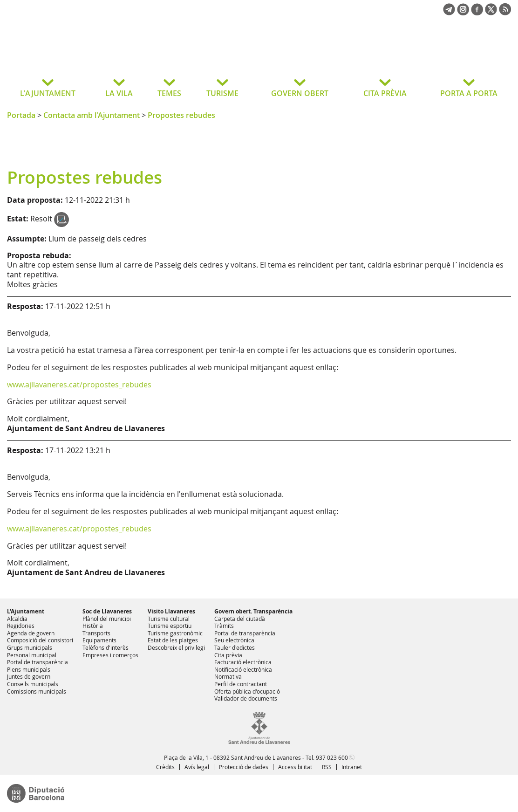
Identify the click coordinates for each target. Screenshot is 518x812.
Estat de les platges (173, 640)
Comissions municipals (37, 691)
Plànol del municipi (107, 619)
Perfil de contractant (241, 684)
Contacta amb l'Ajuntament (92, 115)
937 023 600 (332, 757)
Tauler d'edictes (235, 647)
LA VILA (119, 93)
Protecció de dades (244, 767)
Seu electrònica (234, 640)
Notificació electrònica (243, 669)
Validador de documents (246, 698)
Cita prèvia (228, 655)
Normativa (228, 676)
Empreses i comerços (110, 655)
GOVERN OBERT (300, 93)
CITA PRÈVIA (385, 93)
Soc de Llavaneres (107, 611)
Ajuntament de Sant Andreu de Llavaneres (81, 53)
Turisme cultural (169, 619)
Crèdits (165, 767)
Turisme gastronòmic (175, 633)
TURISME (222, 93)
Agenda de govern (31, 633)
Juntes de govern (29, 676)
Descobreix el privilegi (176, 647)
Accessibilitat (295, 767)
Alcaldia (17, 619)
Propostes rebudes (181, 115)
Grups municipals (30, 647)
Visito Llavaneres (171, 611)
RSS (327, 767)
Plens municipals (29, 669)
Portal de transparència (37, 662)
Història (93, 626)
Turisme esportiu (170, 626)
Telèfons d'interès (106, 647)
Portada (21, 115)
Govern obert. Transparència (253, 611)
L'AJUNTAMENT (48, 93)
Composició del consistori (40, 640)
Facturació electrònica (243, 662)
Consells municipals (33, 684)
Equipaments (99, 640)
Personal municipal (32, 655)
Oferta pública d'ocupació (247, 691)
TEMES (169, 93)
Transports (96, 633)
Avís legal (197, 767)
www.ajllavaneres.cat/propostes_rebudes (79, 385)
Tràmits (224, 626)
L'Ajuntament (26, 611)
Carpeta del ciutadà (240, 619)
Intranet (352, 767)
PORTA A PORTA (469, 93)
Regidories (21, 626)
